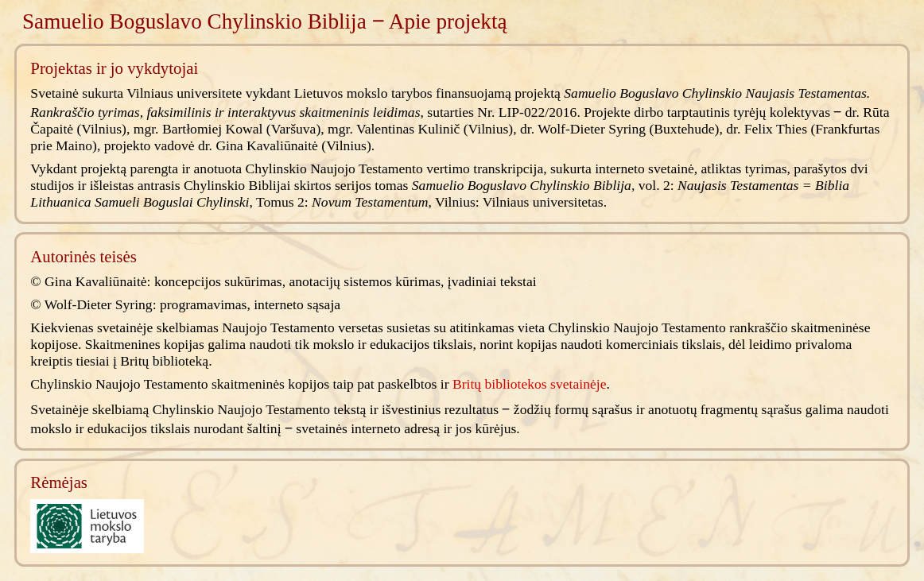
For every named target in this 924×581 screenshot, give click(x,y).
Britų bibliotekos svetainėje (530, 384)
